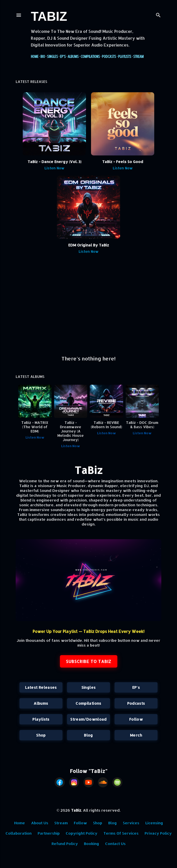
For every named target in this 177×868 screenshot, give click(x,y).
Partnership (49, 833)
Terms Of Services (121, 833)
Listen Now (54, 168)
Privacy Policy (158, 833)
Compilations (90, 57)
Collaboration (19, 833)
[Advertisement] (88, 307)
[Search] (158, 14)
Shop (41, 735)
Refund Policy (65, 844)
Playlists (125, 57)
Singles (52, 57)
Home (35, 57)
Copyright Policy (82, 833)
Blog (88, 735)
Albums (73, 57)
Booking (92, 844)
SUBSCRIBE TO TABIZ (89, 661)
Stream (138, 57)
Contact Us (115, 844)
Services (131, 823)
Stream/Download (88, 719)
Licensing (154, 823)
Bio (43, 57)
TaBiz (49, 16)
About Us (40, 823)
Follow (136, 719)
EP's (63, 57)
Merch (136, 735)
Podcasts (109, 57)
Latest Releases (41, 687)
